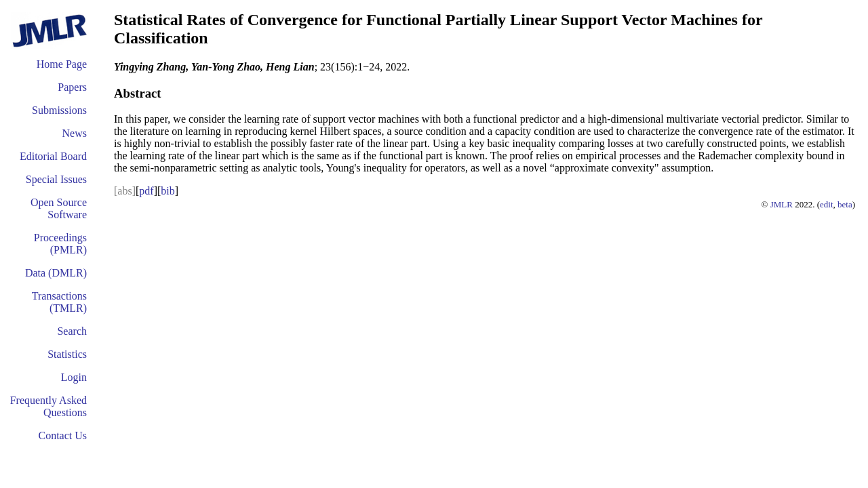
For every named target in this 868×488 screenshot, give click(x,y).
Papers (72, 87)
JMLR (782, 204)
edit (827, 204)
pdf (146, 191)
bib (167, 191)
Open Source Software (59, 208)
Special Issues (56, 179)
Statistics (67, 354)
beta (845, 204)
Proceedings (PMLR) (60, 244)
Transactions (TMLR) (59, 302)
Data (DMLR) (56, 273)
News (75, 133)
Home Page (62, 64)
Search (72, 331)
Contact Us (62, 435)
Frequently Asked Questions (48, 406)
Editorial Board (53, 156)
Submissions (59, 110)
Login (74, 377)
